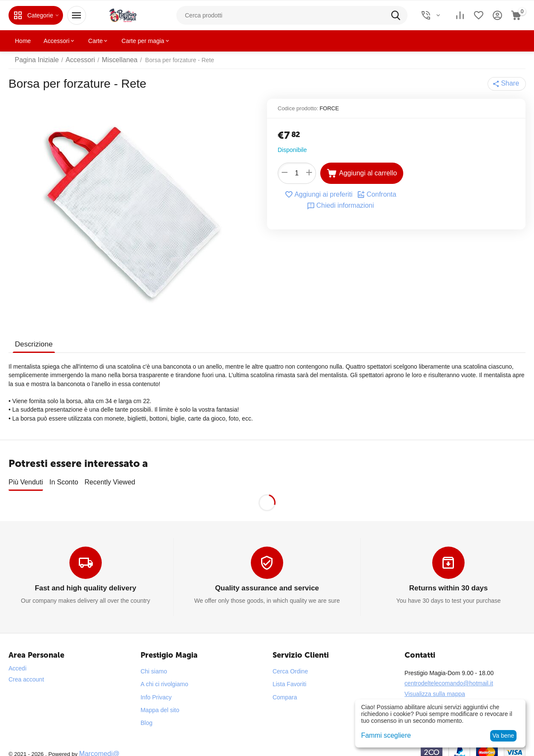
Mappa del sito (160, 702)
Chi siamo (154, 664)
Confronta (373, 195)
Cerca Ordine (290, 664)
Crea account (26, 672)
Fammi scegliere (383, 736)
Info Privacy (156, 690)
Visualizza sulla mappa (435, 686)
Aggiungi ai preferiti (320, 195)
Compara (285, 690)
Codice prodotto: (298, 108)
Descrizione (33, 344)
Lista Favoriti (289, 677)
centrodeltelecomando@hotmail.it (449, 676)
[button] (508, 84)
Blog (146, 716)
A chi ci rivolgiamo (164, 677)
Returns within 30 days (448, 581)
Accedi (17, 661)
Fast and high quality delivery (85, 581)
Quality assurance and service (267, 581)
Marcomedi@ (97, 746)
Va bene (503, 736)
